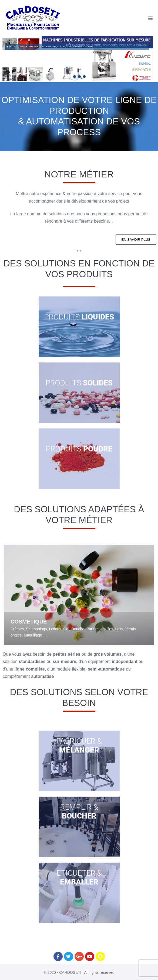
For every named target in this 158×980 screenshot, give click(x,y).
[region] (77, 59)
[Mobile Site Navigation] (150, 18)
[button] (70, 77)
